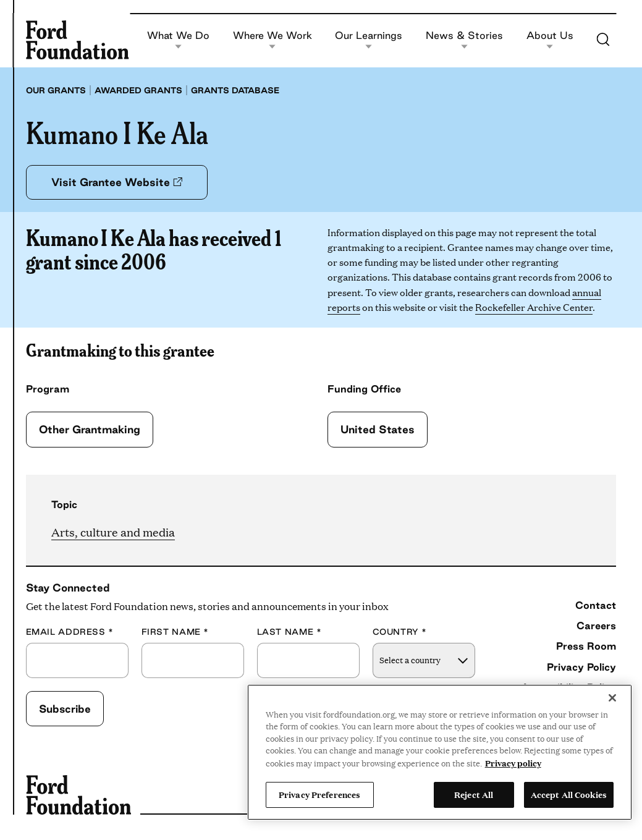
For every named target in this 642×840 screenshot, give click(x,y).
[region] (440, 752)
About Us (550, 40)
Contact (596, 605)
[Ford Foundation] (78, 40)
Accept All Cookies (569, 794)
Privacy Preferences (319, 794)
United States (378, 429)
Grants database (235, 90)
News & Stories (464, 40)
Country (400, 632)
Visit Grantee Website (117, 182)
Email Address (70, 632)
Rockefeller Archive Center (534, 307)
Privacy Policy (581, 667)
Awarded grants (138, 90)
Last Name (289, 632)
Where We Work (272, 40)
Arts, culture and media (113, 532)
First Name (175, 632)
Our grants (56, 90)
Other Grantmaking (90, 429)
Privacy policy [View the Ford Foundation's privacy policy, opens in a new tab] (513, 763)
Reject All (474, 794)
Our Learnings (369, 40)
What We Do (178, 40)
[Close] (612, 698)
